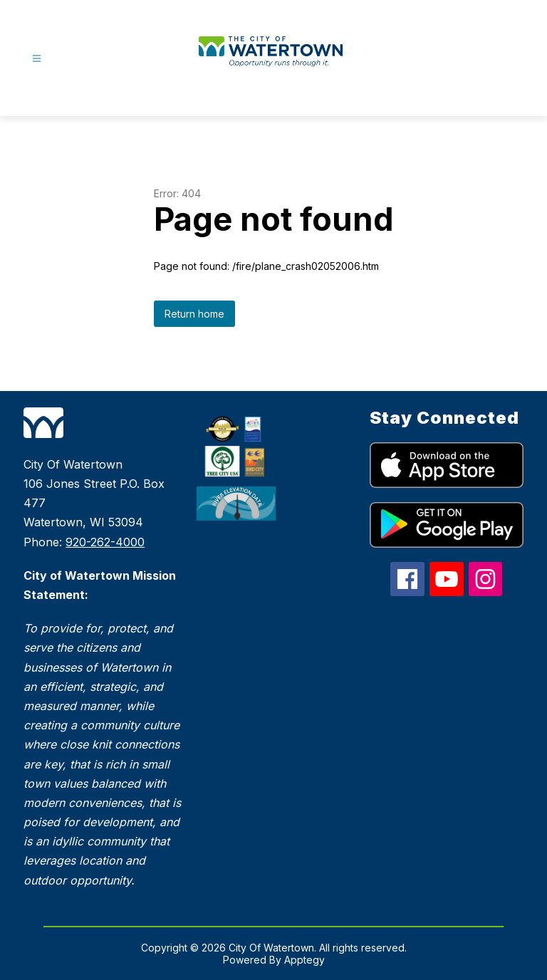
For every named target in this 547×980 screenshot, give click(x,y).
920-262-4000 (105, 542)
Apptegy (304, 960)
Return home (194, 314)
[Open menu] (37, 59)
